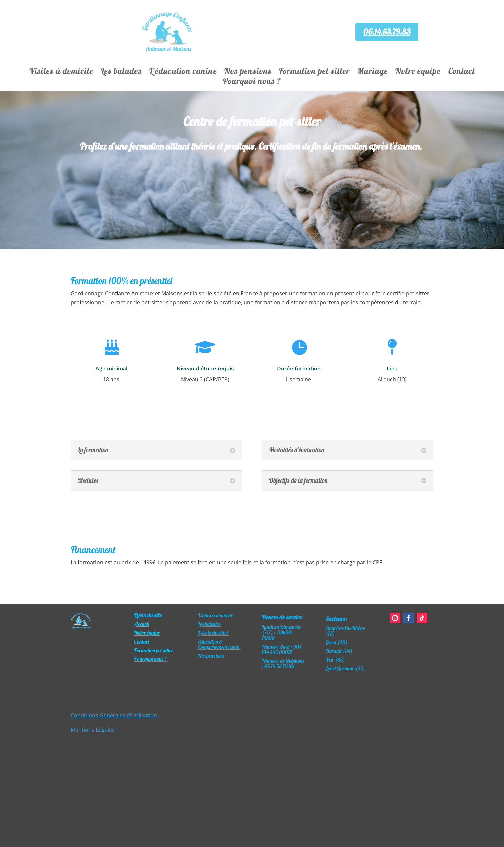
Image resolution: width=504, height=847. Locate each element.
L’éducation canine (183, 72)
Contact (462, 72)
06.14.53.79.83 (387, 32)
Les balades (121, 72)
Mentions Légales (93, 730)
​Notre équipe (147, 633)
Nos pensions (248, 72)
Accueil (142, 624)
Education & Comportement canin (219, 644)
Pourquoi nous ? (252, 82)
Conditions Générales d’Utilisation (114, 715)
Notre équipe (418, 72)
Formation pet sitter (314, 72)
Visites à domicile (61, 72)
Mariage (373, 72)
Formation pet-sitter (154, 650)
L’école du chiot (214, 633)
